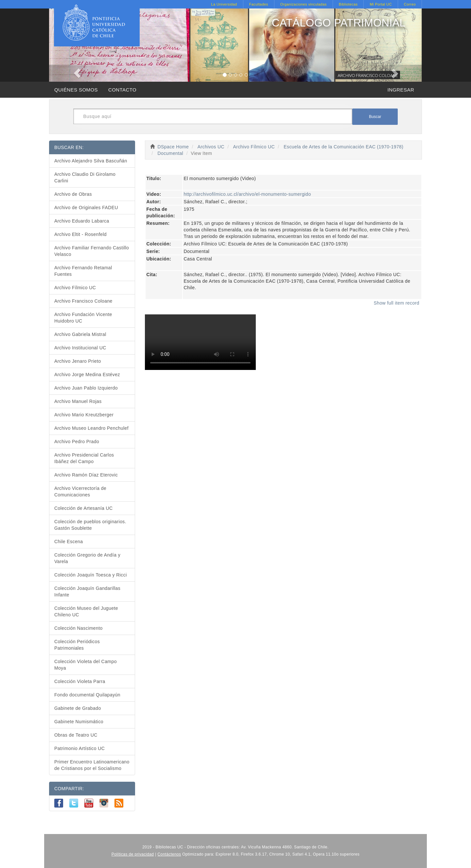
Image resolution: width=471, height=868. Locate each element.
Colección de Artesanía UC (84, 508)
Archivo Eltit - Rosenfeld (80, 234)
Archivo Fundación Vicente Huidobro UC (83, 318)
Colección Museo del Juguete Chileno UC (86, 611)
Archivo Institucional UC (80, 348)
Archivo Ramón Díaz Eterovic (86, 475)
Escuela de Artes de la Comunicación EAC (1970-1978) (343, 147)
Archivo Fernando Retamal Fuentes (83, 271)
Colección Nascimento (78, 628)
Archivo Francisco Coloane (83, 301)
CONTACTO (122, 90)
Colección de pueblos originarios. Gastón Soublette (90, 525)
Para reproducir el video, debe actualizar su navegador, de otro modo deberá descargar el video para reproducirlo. (200, 342)
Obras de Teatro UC (76, 735)
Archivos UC (211, 147)
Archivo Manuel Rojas (78, 401)
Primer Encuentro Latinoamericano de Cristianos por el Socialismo (92, 765)
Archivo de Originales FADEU (86, 208)
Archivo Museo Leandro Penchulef (91, 428)
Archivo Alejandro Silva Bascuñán (91, 161)
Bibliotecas (348, 4)
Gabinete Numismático (79, 722)
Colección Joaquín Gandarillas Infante (87, 592)
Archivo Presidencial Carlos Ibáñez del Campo (84, 458)
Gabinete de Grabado (78, 708)
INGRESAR (401, 90)
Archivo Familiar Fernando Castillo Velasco (92, 251)
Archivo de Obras (73, 194)
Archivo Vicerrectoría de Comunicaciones (80, 492)
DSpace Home (173, 147)
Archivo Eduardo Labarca (82, 221)
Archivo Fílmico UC (254, 147)
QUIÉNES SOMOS (76, 90)
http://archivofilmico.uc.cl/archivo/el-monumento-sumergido (247, 194)
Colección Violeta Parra (80, 681)
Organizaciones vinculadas (304, 4)
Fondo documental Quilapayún (87, 695)
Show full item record (396, 303)
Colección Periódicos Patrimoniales (77, 645)
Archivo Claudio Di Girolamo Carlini (85, 177)
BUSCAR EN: (69, 147)
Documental (170, 153)
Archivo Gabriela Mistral (80, 334)
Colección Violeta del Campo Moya (86, 665)
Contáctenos (169, 854)
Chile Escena (69, 542)
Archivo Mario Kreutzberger (84, 415)
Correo (410, 4)
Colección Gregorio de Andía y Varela (87, 558)
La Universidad (224, 4)
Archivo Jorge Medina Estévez (87, 375)
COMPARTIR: (69, 789)
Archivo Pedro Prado (77, 442)
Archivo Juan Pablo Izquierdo (86, 388)
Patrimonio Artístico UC (79, 748)
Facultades (259, 4)
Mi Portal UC (381, 4)
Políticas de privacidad (133, 854)
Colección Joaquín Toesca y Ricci (91, 575)
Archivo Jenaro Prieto (78, 361)
